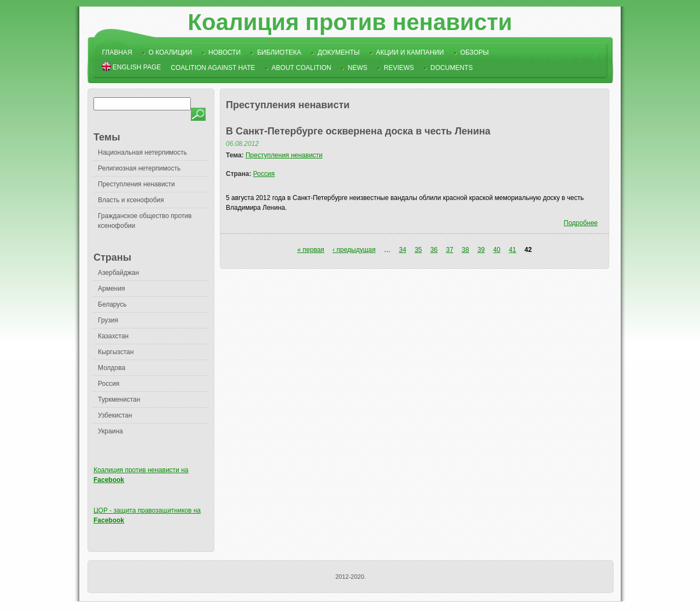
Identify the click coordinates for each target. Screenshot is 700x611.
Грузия (108, 320)
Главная (117, 52)
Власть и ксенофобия (131, 200)
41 (512, 250)
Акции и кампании (410, 52)
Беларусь (112, 304)
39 (481, 250)
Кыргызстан (116, 352)
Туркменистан (119, 399)
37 (450, 250)
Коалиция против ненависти (350, 22)
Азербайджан (118, 273)
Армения (111, 289)
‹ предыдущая (354, 250)
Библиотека (279, 52)
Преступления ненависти (136, 184)
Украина (110, 431)
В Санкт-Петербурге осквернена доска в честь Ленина (358, 131)
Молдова (112, 368)
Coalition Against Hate (213, 68)
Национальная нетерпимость (142, 152)
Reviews (399, 68)
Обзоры (475, 52)
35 (418, 250)
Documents (451, 68)
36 (434, 250)
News (358, 68)
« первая (311, 250)
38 (465, 250)
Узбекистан (115, 415)
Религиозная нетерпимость (139, 168)
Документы (339, 52)
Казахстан (113, 336)
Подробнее (581, 223)
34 (402, 250)
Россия (109, 384)
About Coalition (302, 68)
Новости (224, 52)
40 (497, 250)
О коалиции (171, 52)
